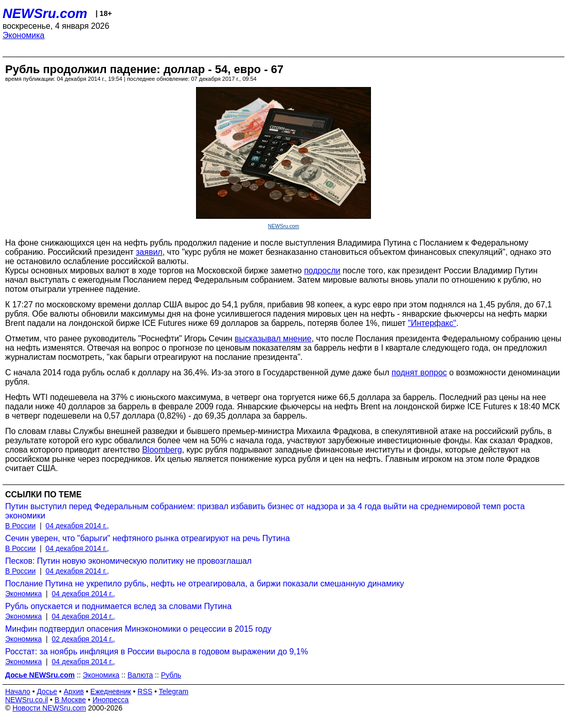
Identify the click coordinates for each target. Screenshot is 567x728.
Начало (18, 691)
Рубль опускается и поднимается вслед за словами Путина (118, 606)
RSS (145, 691)
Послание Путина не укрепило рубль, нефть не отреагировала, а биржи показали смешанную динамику (205, 584)
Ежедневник (111, 691)
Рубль (171, 675)
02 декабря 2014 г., (84, 639)
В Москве (70, 700)
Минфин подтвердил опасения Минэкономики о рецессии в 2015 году (138, 629)
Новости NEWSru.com (49, 708)
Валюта (140, 675)
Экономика (24, 35)
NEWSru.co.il (26, 700)
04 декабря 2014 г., (77, 526)
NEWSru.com (45, 13)
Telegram (174, 691)
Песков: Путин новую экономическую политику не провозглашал (128, 561)
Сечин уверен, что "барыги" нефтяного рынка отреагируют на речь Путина (147, 538)
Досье (47, 691)
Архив (74, 691)
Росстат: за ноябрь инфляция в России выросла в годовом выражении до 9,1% (157, 652)
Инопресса (111, 700)
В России (20, 526)
